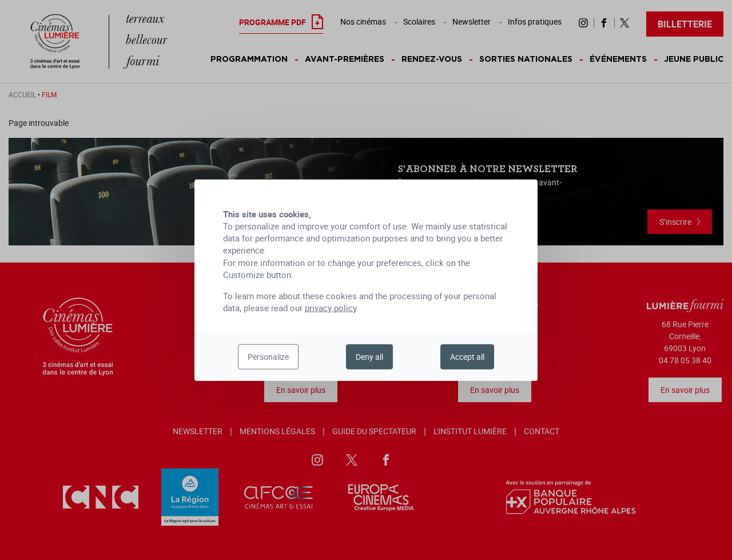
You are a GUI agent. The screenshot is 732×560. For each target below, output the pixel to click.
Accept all (467, 357)
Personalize (268, 357)
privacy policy (331, 308)
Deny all (369, 357)
